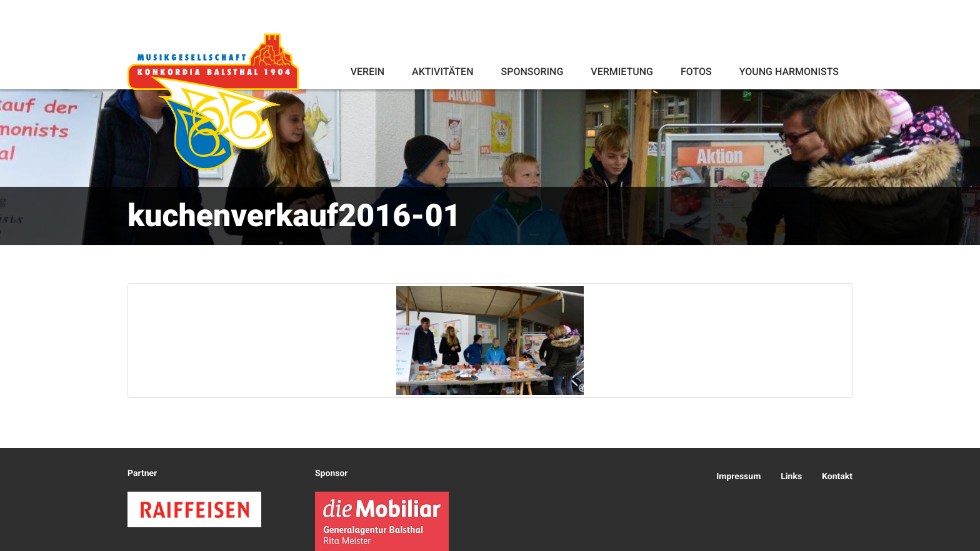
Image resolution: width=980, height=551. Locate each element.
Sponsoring (532, 72)
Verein (367, 72)
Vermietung (622, 72)
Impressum (738, 477)
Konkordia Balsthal (213, 101)
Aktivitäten (442, 72)
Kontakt (837, 477)
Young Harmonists (789, 72)
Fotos (696, 72)
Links (791, 477)
